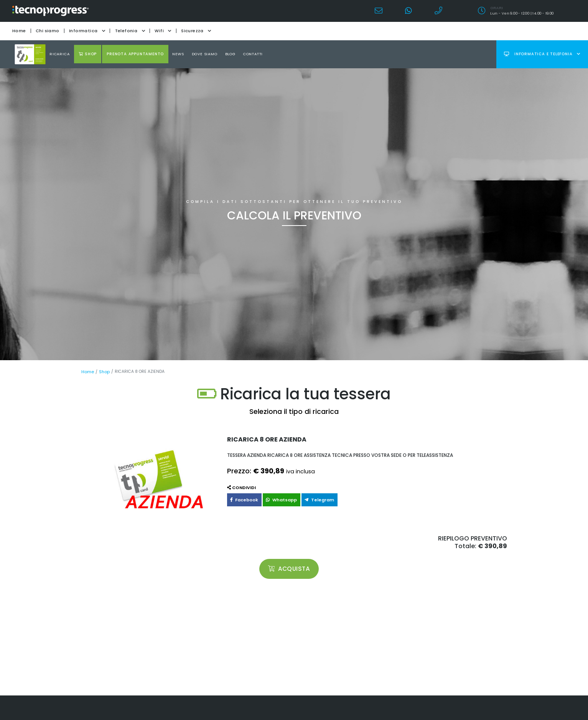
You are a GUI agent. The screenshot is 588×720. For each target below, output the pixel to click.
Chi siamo (48, 31)
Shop (103, 372)
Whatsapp (277, 499)
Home (19, 31)
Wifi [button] (163, 31)
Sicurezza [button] (196, 31)
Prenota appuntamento (135, 54)
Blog (230, 54)
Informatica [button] (87, 31)
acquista (290, 568)
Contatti (253, 54)
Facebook (243, 499)
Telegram (313, 499)
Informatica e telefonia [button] (542, 54)
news (178, 54)
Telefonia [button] (130, 31)
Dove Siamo (205, 54)
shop (88, 54)
